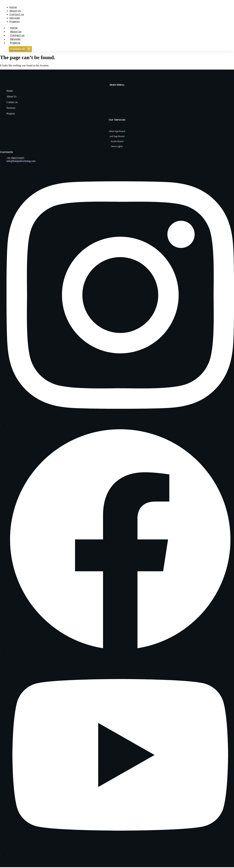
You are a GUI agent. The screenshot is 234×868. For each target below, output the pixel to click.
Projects (15, 44)
